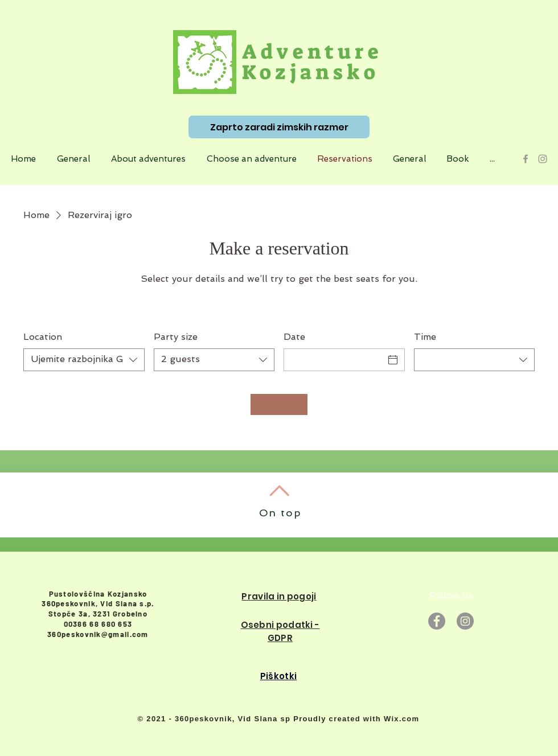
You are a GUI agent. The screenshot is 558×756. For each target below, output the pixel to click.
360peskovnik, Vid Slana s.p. (98, 603)
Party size (176, 337)
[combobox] (84, 360)
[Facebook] (437, 621)
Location (43, 337)
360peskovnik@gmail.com (98, 634)
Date (294, 337)
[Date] (334, 360)
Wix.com (401, 719)
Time (425, 337)
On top (280, 513)
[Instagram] (465, 621)
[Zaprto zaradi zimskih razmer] (279, 127)
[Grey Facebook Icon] (526, 159)
